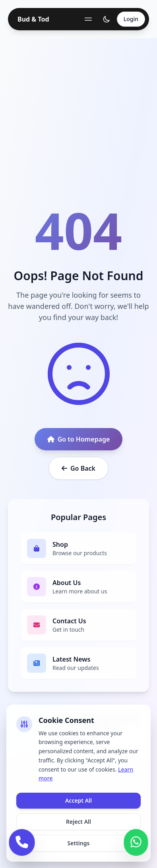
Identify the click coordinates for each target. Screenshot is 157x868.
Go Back (78, 468)
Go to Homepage (79, 439)
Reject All (78, 822)
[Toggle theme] (107, 19)
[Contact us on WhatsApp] (136, 841)
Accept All (78, 800)
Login (131, 19)
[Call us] (22, 841)
